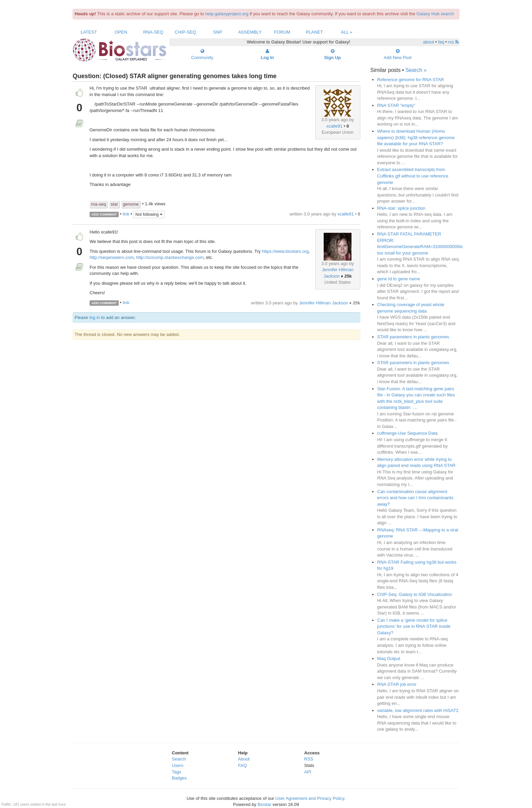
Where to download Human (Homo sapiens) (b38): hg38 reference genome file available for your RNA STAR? (416, 137)
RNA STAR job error (397, 684)
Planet (314, 32)
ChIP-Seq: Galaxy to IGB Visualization (415, 594)
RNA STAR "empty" (396, 105)
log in (94, 317)
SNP (218, 32)
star (114, 204)
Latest (89, 32)
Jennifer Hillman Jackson (324, 303)
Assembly (250, 32)
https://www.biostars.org (285, 251)
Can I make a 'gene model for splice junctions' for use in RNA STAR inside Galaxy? (414, 626)
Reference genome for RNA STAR (411, 80)
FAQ (243, 765)
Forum (282, 32)
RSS (309, 759)
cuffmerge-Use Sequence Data (407, 433)
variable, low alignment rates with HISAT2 (418, 710)
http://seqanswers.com (112, 257)
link (126, 214)
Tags (177, 772)
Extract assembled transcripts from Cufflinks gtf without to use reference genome (413, 176)
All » (347, 32)
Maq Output (389, 659)
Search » (416, 70)
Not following (149, 214)
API (308, 772)
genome (131, 204)
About (244, 759)
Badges (179, 778)
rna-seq (98, 204)
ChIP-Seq (185, 32)
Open (121, 32)
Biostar (264, 804)
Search (179, 759)
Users (178, 765)
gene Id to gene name (399, 279)
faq (441, 42)
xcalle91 (335, 126)
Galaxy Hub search (435, 14)
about (429, 42)
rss (453, 42)
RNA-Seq (153, 32)
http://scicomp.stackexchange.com (170, 257)
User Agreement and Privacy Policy (310, 798)
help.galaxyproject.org (227, 14)
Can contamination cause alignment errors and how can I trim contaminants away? (415, 498)
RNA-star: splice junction (401, 208)
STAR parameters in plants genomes (413, 337)
